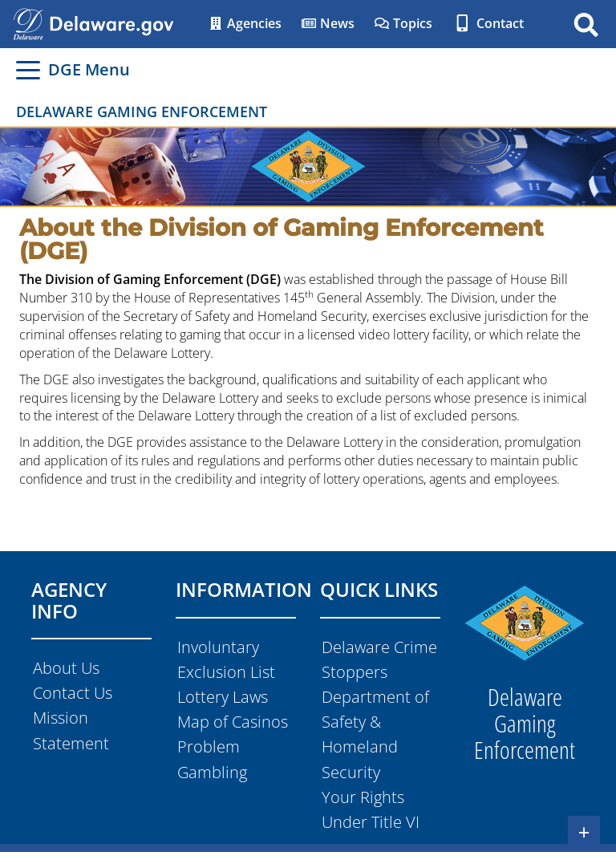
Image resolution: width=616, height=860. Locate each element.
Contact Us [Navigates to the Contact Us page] (73, 693)
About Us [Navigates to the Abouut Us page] (66, 668)
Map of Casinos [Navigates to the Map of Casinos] (233, 722)
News (328, 23)
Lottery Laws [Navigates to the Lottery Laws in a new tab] (223, 697)
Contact (488, 23)
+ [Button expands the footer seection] (584, 832)
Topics (403, 23)
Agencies (245, 23)
